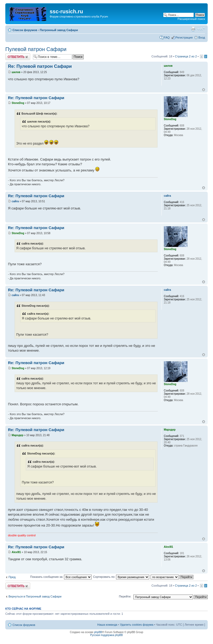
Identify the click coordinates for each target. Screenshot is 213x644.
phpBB (98, 632)
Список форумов (25, 30)
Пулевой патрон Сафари (36, 49)
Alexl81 (16, 552)
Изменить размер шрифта (201, 29)
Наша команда (107, 625)
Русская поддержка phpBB (106, 635)
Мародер (18, 435)
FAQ (167, 37)
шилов (16, 72)
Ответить (18, 57)
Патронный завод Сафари (59, 30)
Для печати (193, 29)
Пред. (12, 577)
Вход (202, 37)
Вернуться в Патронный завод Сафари (35, 596)
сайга (15, 201)
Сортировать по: (121, 577)
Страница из (186, 56)
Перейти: (125, 596)
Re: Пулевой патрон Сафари (40, 66)
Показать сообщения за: (61, 577)
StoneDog (18, 103)
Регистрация (184, 37)
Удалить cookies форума (137, 625)
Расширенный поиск (191, 19)
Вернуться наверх (204, 90)
